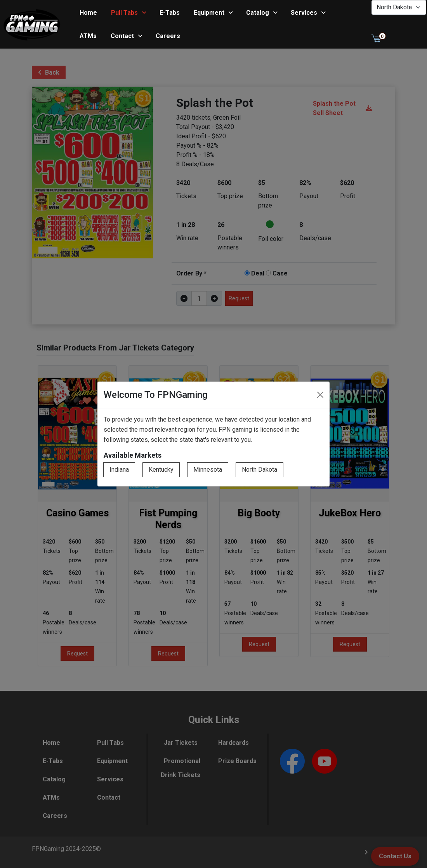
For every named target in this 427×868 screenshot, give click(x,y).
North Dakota (259, 470)
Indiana (119, 470)
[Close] (320, 395)
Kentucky (161, 470)
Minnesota (208, 470)
